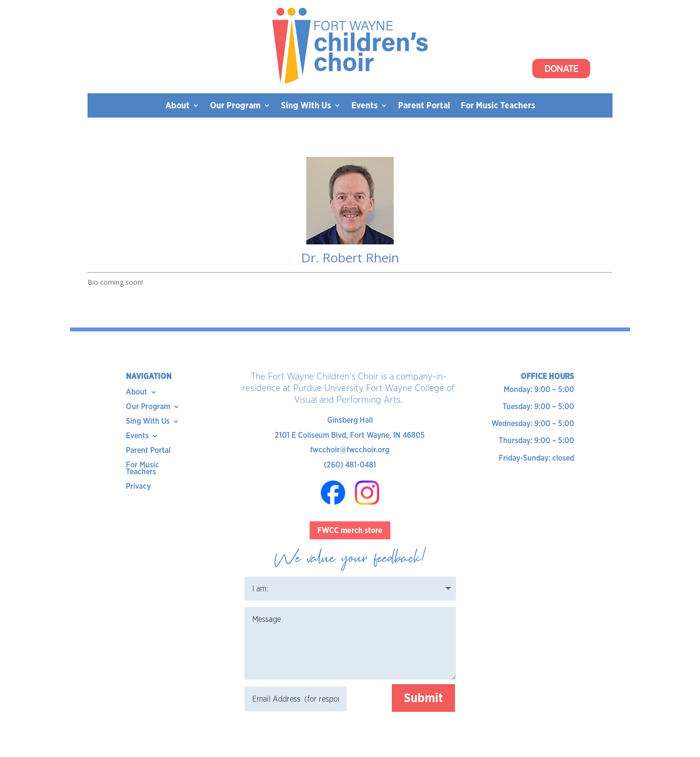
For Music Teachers (498, 106)
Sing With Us (306, 106)
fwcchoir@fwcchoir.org (350, 450)
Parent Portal (424, 106)
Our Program (235, 106)
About (177, 106)
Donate (561, 69)
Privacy (138, 487)
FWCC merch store (350, 530)
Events (365, 106)
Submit (423, 698)
